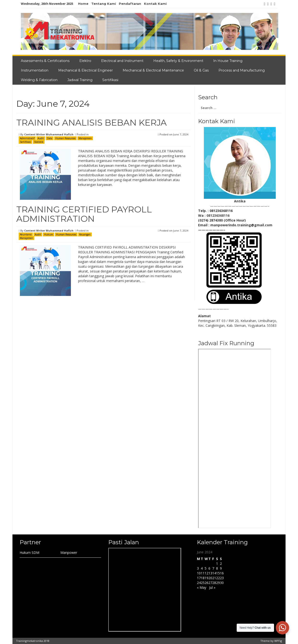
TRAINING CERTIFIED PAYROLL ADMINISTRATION (84, 214)
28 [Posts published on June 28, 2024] (214, 583)
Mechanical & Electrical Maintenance (153, 70)
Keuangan (85, 234)
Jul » (212, 587)
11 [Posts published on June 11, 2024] (203, 573)
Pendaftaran (130, 4)
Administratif (27, 138)
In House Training (228, 61)
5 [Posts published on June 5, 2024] (206, 568)
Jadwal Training (80, 80)
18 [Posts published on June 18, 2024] (203, 578)
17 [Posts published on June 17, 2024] (199, 578)
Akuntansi (26, 234)
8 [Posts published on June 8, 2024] (217, 568)
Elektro (85, 61)
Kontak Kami (155, 4)
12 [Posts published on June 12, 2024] (206, 573)
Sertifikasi (110, 80)
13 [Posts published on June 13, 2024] (210, 573)
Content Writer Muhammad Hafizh (49, 134)
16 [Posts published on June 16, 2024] (222, 573)
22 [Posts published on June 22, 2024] (218, 578)
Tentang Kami (104, 4)
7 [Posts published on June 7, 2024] (213, 568)
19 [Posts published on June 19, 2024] (206, 578)
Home (83, 4)
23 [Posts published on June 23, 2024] (222, 578)
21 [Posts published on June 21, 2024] (214, 578)
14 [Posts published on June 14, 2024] (214, 573)
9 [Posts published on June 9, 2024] (221, 568)
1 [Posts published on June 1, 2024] (217, 563)
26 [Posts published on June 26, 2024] (206, 583)
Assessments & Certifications (45, 61)
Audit (41, 138)
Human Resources (65, 138)
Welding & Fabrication (39, 80)
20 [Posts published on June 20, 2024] (210, 578)
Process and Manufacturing (242, 70)
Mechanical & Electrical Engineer (86, 70)
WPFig (278, 641)
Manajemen (85, 138)
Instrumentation (35, 70)
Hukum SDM (29, 552)
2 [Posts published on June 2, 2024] (221, 563)
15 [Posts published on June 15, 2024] (218, 573)
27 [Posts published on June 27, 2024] (210, 583)
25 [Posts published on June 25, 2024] (203, 583)
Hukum (49, 234)
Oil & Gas (201, 70)
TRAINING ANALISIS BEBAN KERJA (92, 122)
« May (202, 587)
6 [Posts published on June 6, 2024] (209, 568)
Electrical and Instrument (122, 61)
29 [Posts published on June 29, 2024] (218, 583)
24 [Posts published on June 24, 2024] (199, 583)
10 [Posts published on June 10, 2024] (199, 573)
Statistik (39, 142)
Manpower (69, 552)
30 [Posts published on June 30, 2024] (222, 583)
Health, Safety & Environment (178, 61)
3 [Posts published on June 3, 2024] (198, 568)
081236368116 (218, 215)
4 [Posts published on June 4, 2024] (202, 568)
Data (50, 138)
